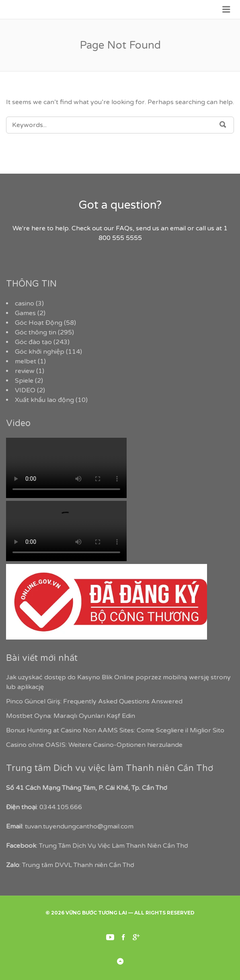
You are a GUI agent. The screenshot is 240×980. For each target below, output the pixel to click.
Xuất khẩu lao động (44, 400)
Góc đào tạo (33, 342)
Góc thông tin (36, 332)
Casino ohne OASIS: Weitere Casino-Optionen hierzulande (94, 745)
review (25, 371)
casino (25, 303)
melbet (26, 361)
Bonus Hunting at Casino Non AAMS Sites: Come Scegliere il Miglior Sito (115, 730)
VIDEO (25, 390)
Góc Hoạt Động (39, 323)
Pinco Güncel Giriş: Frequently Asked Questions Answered (94, 701)
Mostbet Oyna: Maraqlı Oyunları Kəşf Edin (71, 716)
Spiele (24, 381)
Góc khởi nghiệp (40, 352)
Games (25, 313)
